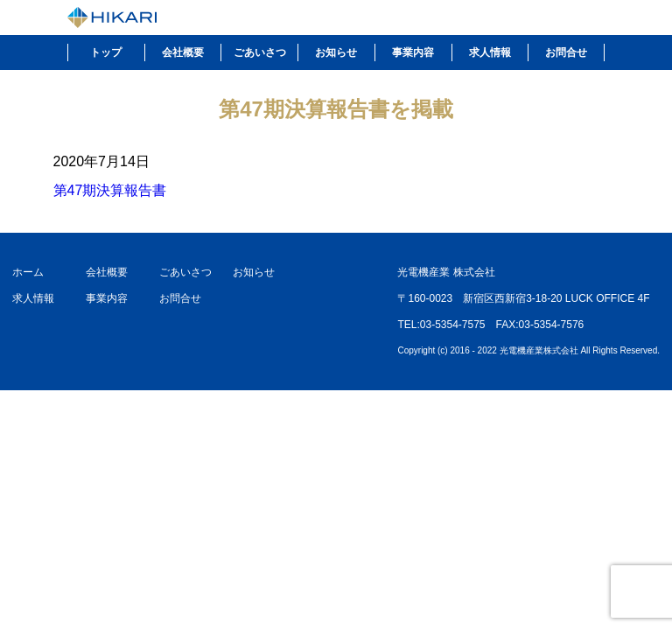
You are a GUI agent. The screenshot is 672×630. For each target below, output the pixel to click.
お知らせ (336, 52)
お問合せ (566, 52)
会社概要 (183, 52)
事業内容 (413, 52)
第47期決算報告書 (110, 190)
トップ (106, 52)
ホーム (28, 272)
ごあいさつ (260, 52)
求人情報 (490, 52)
